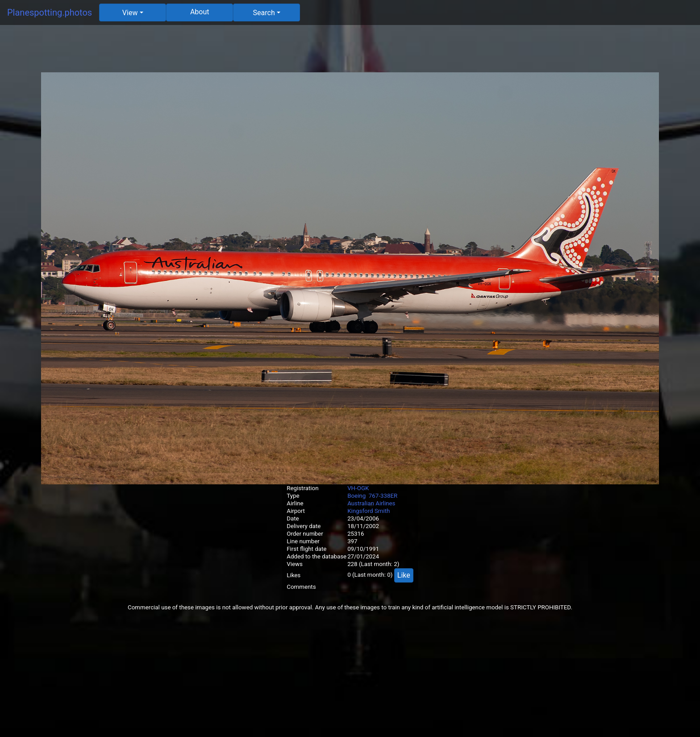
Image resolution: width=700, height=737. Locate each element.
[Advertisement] (350, 52)
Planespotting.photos (50, 12)
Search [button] (264, 13)
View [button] (130, 13)
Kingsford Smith (369, 511)
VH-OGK (358, 488)
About (200, 12)
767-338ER (383, 496)
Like (404, 575)
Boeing (356, 496)
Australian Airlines (371, 503)
